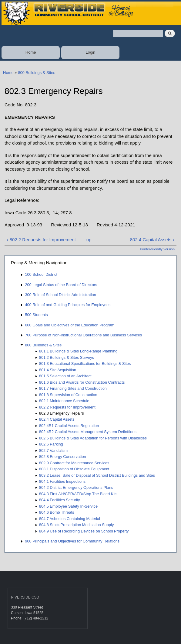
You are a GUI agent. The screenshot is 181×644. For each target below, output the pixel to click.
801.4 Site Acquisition (58, 370)
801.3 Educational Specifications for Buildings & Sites (85, 364)
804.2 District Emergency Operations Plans (76, 487)
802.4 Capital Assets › (152, 240)
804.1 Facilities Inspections (62, 481)
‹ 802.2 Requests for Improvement (41, 240)
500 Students (36, 315)
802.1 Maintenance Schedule (64, 401)
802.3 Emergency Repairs (62, 413)
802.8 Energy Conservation (63, 457)
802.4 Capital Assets (57, 419)
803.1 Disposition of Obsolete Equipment (74, 469)
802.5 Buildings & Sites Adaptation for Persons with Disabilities (93, 438)
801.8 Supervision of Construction (68, 395)
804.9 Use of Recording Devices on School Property (84, 531)
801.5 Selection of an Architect (65, 376)
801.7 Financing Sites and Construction (73, 388)
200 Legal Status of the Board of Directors (61, 285)
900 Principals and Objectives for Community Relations (72, 541)
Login (90, 52)
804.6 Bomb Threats (57, 512)
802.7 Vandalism (53, 450)
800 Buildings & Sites (37, 73)
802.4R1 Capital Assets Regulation (69, 426)
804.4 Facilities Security (60, 500)
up (89, 240)
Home (31, 52)
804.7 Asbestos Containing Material (70, 519)
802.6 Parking (51, 444)
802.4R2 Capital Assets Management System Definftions (88, 432)
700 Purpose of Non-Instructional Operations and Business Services (83, 335)
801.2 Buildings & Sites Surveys (67, 357)
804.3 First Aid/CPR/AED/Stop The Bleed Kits (78, 494)
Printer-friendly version (157, 249)
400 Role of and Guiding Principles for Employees (68, 305)
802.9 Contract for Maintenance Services (74, 463)
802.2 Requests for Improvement (67, 407)
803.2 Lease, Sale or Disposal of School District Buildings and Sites (97, 475)
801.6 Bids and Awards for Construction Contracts (82, 382)
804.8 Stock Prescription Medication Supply (77, 525)
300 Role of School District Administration (60, 295)
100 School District (41, 274)
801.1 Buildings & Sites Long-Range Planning (78, 351)
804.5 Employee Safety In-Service (68, 506)
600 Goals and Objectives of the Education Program (70, 325)
